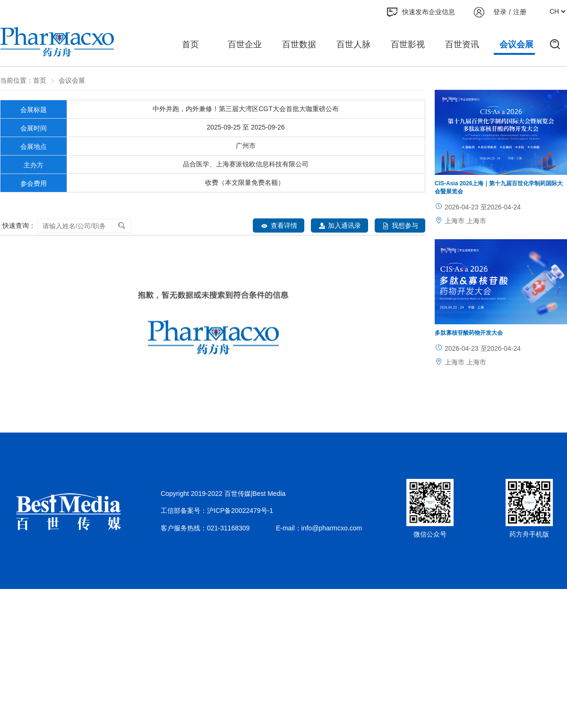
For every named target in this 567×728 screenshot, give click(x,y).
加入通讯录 (339, 226)
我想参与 (400, 226)
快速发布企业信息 (421, 12)
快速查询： (19, 225)
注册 (520, 12)
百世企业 (245, 44)
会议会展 (516, 44)
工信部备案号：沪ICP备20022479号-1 (217, 511)
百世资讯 (462, 44)
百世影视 (408, 44)
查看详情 (279, 226)
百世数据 (299, 44)
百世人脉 (353, 44)
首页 (190, 44)
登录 (500, 12)
